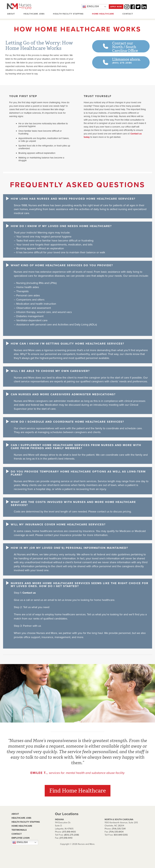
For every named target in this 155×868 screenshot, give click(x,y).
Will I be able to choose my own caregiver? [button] (50, 371)
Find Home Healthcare (77, 791)
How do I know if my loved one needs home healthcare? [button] (61, 226)
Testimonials (19, 830)
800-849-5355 (121, 835)
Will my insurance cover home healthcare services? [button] (58, 525)
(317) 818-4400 (69, 832)
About (11, 14)
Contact (128, 14)
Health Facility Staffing (68, 14)
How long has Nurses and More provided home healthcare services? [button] (73, 199)
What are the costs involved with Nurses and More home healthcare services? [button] (73, 504)
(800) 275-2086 (72, 835)
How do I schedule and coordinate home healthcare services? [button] (67, 422)
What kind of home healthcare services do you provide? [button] (62, 265)
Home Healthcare (103, 14)
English (91, 7)
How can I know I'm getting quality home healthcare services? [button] (67, 344)
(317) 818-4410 (66, 838)
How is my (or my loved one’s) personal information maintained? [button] (69, 548)
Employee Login (21, 838)
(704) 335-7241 (119, 829)
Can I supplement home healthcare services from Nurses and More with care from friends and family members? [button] (76, 447)
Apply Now (116, 7)
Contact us (29, 593)
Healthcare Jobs (34, 14)
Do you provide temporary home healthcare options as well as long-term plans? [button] (78, 473)
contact (17, 834)
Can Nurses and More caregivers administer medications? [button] (63, 394)
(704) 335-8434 (116, 832)
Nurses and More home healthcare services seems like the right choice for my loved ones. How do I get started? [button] (80, 585)
